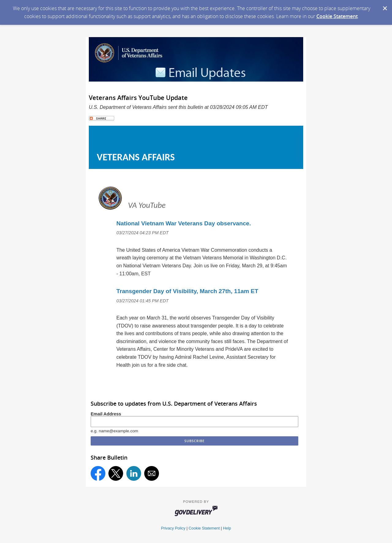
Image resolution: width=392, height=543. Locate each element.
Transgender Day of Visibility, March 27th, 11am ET (187, 291)
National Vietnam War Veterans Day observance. (184, 223)
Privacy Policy (173, 528)
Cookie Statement (337, 16)
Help (227, 528)
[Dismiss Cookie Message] (384, 6)
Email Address (106, 414)
